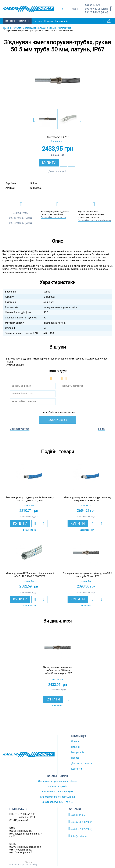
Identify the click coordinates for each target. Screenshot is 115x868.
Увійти (102, 429)
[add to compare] (72, 163)
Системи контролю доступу (58, 792)
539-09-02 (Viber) (97, 12)
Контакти (77, 769)
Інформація (62, 21)
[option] (58, 81)
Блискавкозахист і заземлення (58, 797)
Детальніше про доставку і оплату (94, 220)
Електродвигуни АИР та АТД (58, 802)
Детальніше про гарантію (53, 217)
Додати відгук (56, 171)
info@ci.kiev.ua (78, 836)
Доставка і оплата (82, 763)
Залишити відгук (30, 517)
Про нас (37, 21)
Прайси (75, 758)
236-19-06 (93, 5)
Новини (48, 21)
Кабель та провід (58, 786)
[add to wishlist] (64, 163)
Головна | (8, 28)
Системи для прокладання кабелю (58, 781)
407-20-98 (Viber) (97, 9)
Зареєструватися (20, 429)
